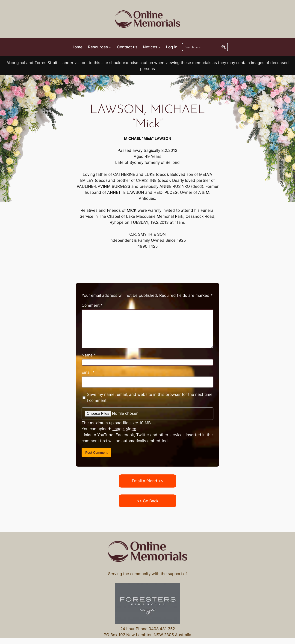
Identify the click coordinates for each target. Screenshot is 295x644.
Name (89, 355)
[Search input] (201, 47)
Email (88, 372)
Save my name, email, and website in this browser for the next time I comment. (150, 397)
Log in (172, 47)
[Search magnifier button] (224, 47)
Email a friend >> (148, 481)
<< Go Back (147, 501)
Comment (92, 305)
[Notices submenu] (152, 47)
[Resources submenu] (100, 47)
